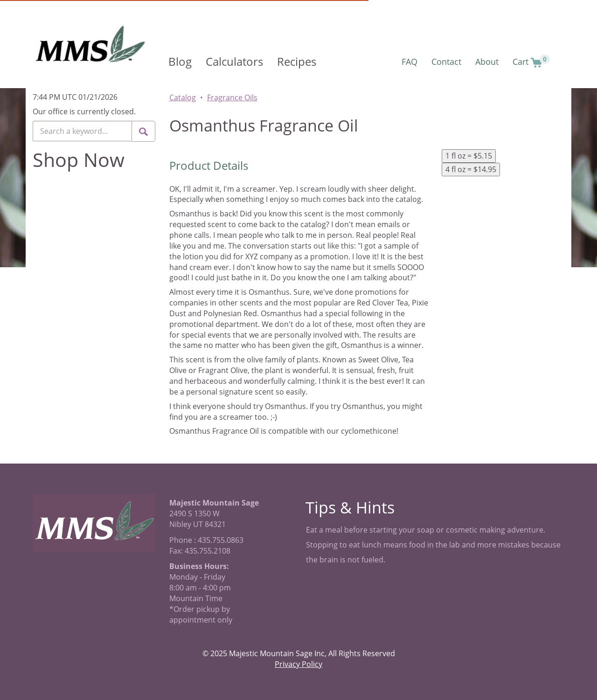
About (487, 62)
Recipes (297, 61)
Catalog (183, 97)
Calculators (234, 61)
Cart (531, 61)
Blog (180, 61)
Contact (446, 62)
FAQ (410, 62)
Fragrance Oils (232, 97)
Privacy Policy (298, 664)
